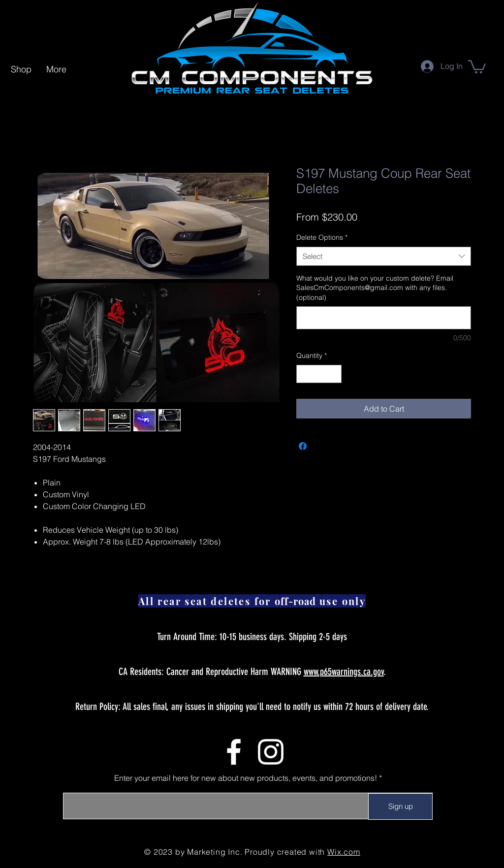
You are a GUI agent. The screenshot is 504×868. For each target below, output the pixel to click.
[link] (477, 66)
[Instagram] (271, 752)
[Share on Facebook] (303, 446)
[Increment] (334, 374)
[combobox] (384, 256)
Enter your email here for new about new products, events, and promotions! (246, 778)
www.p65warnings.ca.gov (344, 672)
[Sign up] (400, 806)
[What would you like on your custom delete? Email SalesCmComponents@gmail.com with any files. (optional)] (384, 318)
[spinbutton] (319, 374)
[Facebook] (234, 752)
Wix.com (344, 852)
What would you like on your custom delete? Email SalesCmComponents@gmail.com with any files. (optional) (375, 288)
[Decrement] (304, 374)
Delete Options (322, 237)
